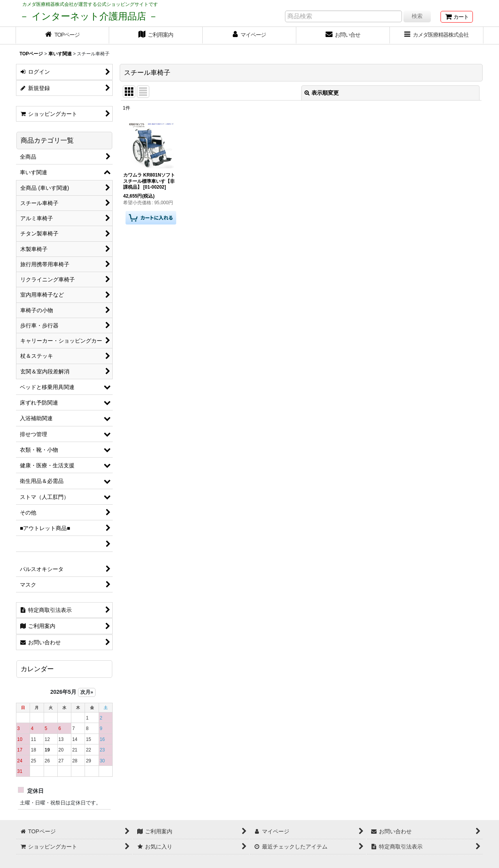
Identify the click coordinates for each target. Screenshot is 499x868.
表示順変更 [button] (322, 93)
